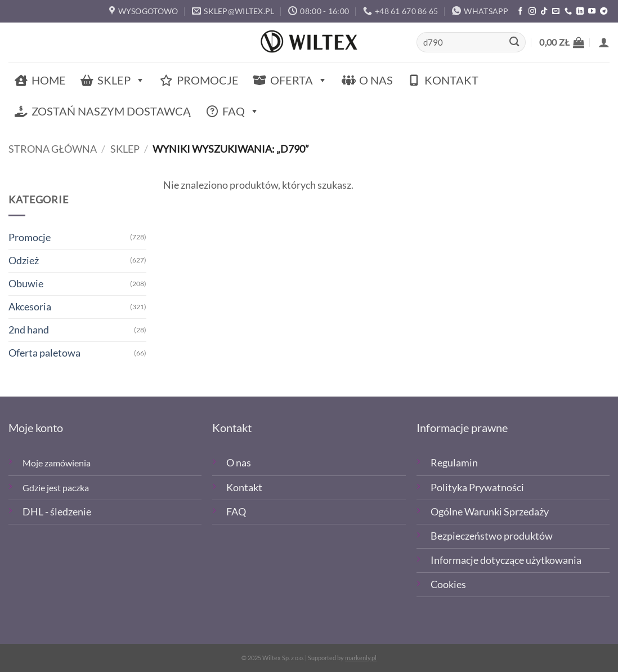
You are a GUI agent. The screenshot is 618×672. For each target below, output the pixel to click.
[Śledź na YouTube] (592, 12)
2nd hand (29, 330)
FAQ (241, 111)
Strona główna (53, 149)
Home (49, 80)
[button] (562, 42)
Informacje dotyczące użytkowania (506, 560)
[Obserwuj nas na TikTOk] (544, 12)
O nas (376, 80)
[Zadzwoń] (568, 12)
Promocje (208, 80)
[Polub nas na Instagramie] (532, 12)
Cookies (448, 584)
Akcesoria (30, 307)
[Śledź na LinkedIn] (580, 12)
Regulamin (454, 463)
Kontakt (451, 80)
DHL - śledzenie (57, 512)
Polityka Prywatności (477, 488)
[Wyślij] (514, 43)
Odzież (24, 261)
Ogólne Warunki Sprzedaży (490, 512)
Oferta (299, 80)
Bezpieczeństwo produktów (492, 536)
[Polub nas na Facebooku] (520, 12)
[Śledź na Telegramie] (604, 12)
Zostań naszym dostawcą (111, 111)
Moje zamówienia (57, 463)
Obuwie (26, 284)
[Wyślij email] (556, 12)
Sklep (121, 80)
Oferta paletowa (44, 353)
